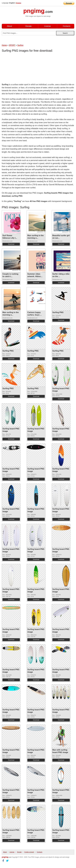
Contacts (67, 26)
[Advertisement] (21, 68)
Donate (29, 26)
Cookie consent (29, 852)
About (9, 26)
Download (11, 244)
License (48, 26)
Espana (19, 3)
